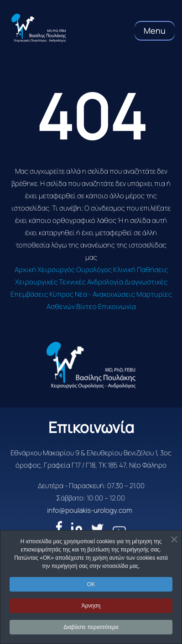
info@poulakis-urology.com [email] (57, 510)
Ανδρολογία (105, 282)
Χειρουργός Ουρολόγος (75, 270)
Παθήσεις (152, 270)
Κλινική (124, 270)
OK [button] (91, 584)
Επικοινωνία (117, 307)
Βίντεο (86, 307)
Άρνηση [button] (91, 606)
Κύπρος (61, 294)
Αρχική (25, 270)
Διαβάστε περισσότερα (91, 627)
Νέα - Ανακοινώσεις (105, 294)
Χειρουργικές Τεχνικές (50, 282)
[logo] (91, 365)
